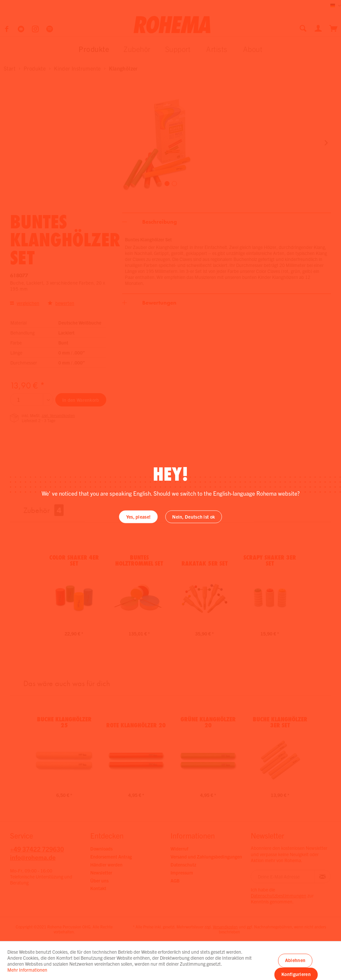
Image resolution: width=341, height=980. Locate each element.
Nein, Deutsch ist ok (193, 517)
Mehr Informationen (27, 970)
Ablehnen (295, 960)
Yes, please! (139, 517)
